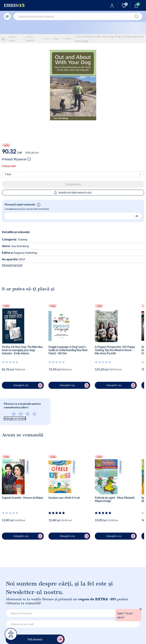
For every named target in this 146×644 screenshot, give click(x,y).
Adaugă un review (15, 419)
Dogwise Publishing (19, 253)
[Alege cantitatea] (73, 174)
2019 (13, 259)
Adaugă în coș (28, 385)
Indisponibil (73, 184)
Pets (47, 39)
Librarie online (13, 39)
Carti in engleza (30, 39)
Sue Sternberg (15, 246)
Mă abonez (46, 639)
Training (67, 39)
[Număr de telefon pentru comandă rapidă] (72, 216)
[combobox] (78, 16)
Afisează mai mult (12, 265)
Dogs (56, 39)
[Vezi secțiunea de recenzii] (10, 362)
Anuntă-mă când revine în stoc (73, 192)
